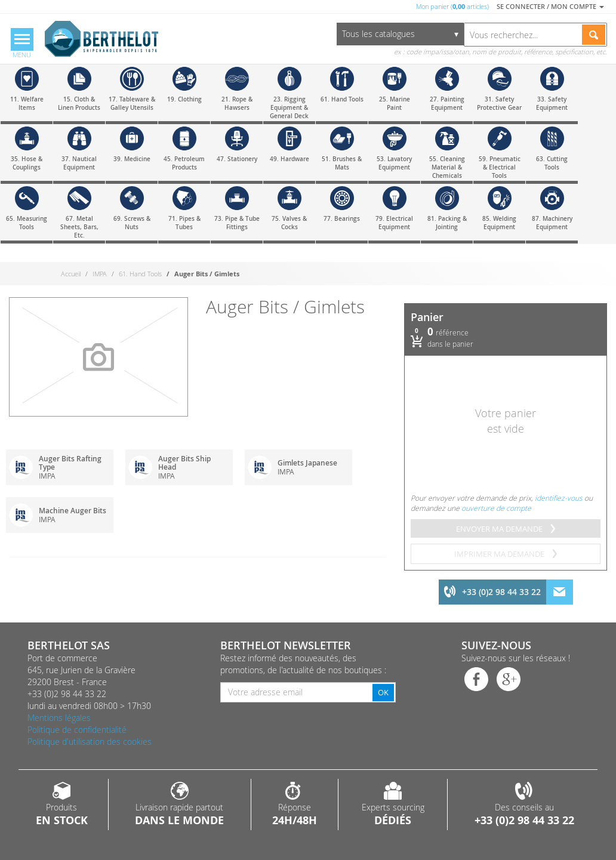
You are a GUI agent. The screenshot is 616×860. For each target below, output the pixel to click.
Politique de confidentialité (77, 730)
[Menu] (22, 44)
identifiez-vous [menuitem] (559, 498)
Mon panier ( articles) (452, 6)
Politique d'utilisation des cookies (90, 742)
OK (383, 692)
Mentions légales (59, 718)
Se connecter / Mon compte (550, 6)
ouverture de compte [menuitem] (496, 508)
